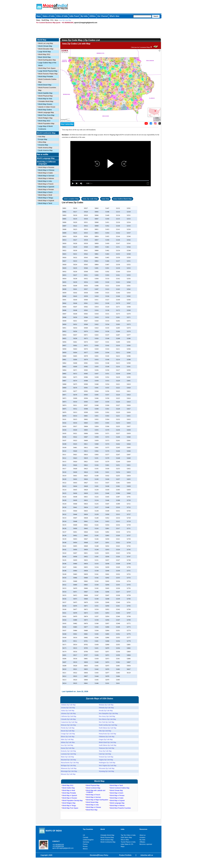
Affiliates (142, 842)
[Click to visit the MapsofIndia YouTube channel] (146, 124)
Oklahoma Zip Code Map (107, 737)
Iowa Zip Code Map (67, 745)
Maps (39, 16)
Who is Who (125, 840)
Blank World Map (45, 57)
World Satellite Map (45, 93)
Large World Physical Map (48, 71)
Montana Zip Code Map (106, 705)
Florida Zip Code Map (68, 728)
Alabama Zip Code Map (68, 705)
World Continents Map (46, 133)
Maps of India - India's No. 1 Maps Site (39, 6)
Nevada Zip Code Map (106, 711)
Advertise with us (147, 855)
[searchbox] (142, 16)
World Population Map (46, 123)
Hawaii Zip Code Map (68, 731)
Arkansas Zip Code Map (68, 713)
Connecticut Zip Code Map (69, 722)
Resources (143, 829)
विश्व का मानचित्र (42, 155)
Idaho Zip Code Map (67, 739)
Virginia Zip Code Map (106, 760)
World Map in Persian (46, 189)
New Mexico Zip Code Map (107, 719)
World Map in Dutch (45, 192)
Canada (85, 837)
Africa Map (42, 142)
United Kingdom (88, 840)
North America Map (45, 148)
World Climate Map (45, 46)
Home (38, 20)
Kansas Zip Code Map (68, 748)
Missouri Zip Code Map (68, 774)
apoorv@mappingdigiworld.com (86, 23)
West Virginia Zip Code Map (108, 765)
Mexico (85, 849)
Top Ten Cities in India (128, 835)
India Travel (74, 16)
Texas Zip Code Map (105, 751)
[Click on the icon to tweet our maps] (160, 124)
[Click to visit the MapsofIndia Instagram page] (155, 124)
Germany (86, 842)
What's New (114, 16)
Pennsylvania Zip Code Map (107, 734)
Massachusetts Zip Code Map (70, 763)
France (85, 844)
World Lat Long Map (46, 43)
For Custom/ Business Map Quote (48, 23)
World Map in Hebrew (46, 178)
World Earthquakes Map (47, 60)
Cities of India (62, 16)
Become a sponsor (146, 844)
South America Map (45, 150)
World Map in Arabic (46, 173)
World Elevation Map (46, 49)
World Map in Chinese (46, 170)
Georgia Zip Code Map (68, 734)
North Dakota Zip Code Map (108, 728)
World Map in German (46, 176)
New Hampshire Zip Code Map (108, 713)
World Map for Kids (45, 99)
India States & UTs (127, 844)
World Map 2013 (44, 121)
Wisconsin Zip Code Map (107, 768)
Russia (85, 847)
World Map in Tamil (45, 203)
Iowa (56, 20)
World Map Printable (46, 76)
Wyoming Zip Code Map (106, 771)
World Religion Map (45, 118)
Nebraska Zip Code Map (106, 708)
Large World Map (45, 52)
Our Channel (103, 16)
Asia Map (42, 137)
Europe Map (43, 139)
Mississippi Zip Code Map (69, 771)
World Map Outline (45, 110)
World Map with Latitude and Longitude (96, 791)
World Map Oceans (45, 104)
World (103, 829)
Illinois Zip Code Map (68, 737)
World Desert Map (45, 85)
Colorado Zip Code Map (68, 719)
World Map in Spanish (46, 187)
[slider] (111, 181)
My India (84, 16)
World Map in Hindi (45, 195)
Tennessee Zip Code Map (107, 748)
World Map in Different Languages (46, 163)
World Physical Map (46, 96)
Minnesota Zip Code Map (69, 768)
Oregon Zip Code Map (106, 739)
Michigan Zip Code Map (68, 765)
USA (52, 20)
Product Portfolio (125, 855)
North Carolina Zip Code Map (108, 725)
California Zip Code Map (69, 716)
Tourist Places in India (128, 842)
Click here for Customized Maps (140, 47)
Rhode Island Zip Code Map (107, 742)
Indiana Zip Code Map (68, 742)
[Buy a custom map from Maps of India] (67, 126)
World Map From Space (47, 68)
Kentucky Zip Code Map (68, 751)
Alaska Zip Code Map (68, 711)
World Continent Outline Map (120, 788)
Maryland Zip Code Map (68, 760)
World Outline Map (69, 788)
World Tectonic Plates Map (48, 74)
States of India (48, 16)
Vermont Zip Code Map (106, 757)
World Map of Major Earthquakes (97, 800)
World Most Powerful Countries (120, 808)
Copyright (44, 855)
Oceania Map (43, 145)
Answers (142, 837)
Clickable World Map (46, 101)
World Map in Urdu (45, 181)
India (122, 829)
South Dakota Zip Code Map (108, 745)
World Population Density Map (72, 801)
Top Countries (88, 829)
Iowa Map (105, 199)
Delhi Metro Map (126, 837)
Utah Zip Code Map (105, 754)
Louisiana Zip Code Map (68, 754)
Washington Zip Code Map (107, 763)
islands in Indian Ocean (47, 107)
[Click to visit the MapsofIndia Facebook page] (151, 124)
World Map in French (46, 184)
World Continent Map (93, 788)
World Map (45, 20)
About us (143, 835)
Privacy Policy (103, 855)
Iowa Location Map (71, 199)
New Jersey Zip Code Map (107, 716)
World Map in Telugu (46, 198)
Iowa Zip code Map (90, 199)
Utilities (93, 16)
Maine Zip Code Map (67, 757)
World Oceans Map (107, 840)
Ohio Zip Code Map (105, 731)
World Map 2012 (44, 54)
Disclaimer (94, 855)
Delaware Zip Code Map (68, 725)
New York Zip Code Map (107, 722)
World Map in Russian (46, 167)
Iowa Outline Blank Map (122, 199)
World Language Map (46, 112)
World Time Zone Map (46, 115)
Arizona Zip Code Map (68, 708)
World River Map (92, 810)
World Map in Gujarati (46, 201)
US (84, 835)
